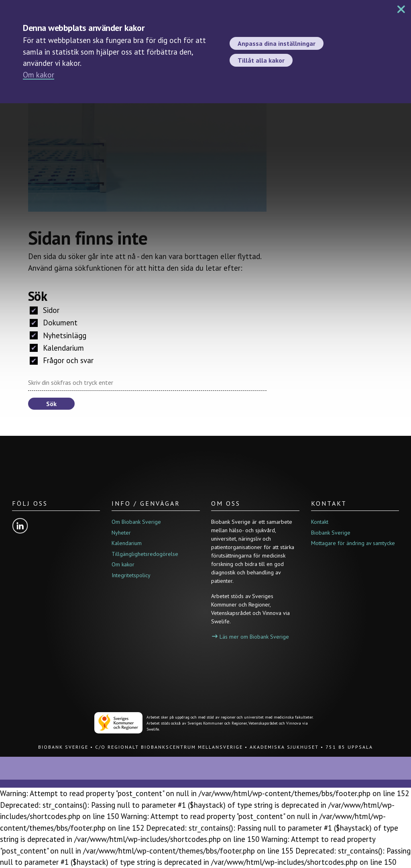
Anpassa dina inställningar (277, 43)
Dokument (54, 323)
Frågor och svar (62, 360)
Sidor (45, 310)
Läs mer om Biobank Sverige (250, 637)
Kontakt (320, 522)
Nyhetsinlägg (58, 335)
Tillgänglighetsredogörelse (145, 554)
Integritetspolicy (131, 575)
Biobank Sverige (331, 533)
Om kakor (39, 75)
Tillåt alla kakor (261, 60)
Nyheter (121, 533)
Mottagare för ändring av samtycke (353, 543)
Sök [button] (51, 404)
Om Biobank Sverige (136, 522)
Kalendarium (57, 348)
